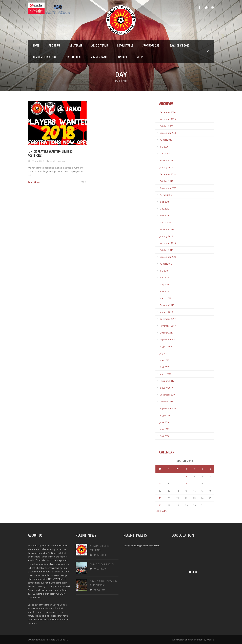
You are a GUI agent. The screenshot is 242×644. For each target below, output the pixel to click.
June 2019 (165, 202)
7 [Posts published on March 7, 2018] (178, 484)
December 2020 (168, 112)
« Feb (158, 511)
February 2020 (167, 160)
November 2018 (168, 243)
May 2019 (164, 209)
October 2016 (166, 402)
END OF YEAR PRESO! (102, 564)
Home (36, 45)
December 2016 (168, 395)
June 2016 (165, 422)
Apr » (165, 511)
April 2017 (165, 367)
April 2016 (165, 436)
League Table (125, 45)
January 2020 (166, 167)
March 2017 (165, 374)
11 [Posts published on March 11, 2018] (210, 484)
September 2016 (168, 408)
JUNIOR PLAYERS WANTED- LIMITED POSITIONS (50, 153)
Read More (34, 182)
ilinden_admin (58, 161)
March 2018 (165, 298)
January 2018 (166, 312)
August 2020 (166, 140)
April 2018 (165, 291)
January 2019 (166, 236)
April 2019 (165, 216)
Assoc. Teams (100, 45)
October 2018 (166, 250)
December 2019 (168, 174)
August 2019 (166, 195)
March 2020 (165, 154)
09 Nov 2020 (100, 569)
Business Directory (44, 57)
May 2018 (164, 284)
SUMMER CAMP (99, 57)
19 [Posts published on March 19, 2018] (160, 498)
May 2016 (164, 429)
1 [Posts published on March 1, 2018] (186, 476)
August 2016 (166, 415)
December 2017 (168, 319)
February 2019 (167, 229)
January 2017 (166, 388)
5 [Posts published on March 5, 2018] (160, 484)
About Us (54, 45)
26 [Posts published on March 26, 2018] (160, 505)
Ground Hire (73, 57)
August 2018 (166, 264)
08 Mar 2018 (38, 161)
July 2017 (164, 353)
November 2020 (168, 119)
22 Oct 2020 (99, 590)
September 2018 (168, 257)
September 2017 (168, 340)
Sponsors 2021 (151, 45)
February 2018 (167, 305)
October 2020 (166, 126)
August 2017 (166, 346)
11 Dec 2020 (100, 555)
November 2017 (168, 326)
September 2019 (168, 188)
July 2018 (164, 271)
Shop (140, 57)
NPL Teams (76, 45)
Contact (122, 57)
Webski (210, 640)
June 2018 (165, 278)
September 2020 (168, 133)
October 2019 (166, 181)
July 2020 (164, 147)
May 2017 (164, 360)
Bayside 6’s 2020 (180, 45)
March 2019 (165, 222)
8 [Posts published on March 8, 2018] (186, 484)
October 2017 (166, 333)
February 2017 (167, 381)
